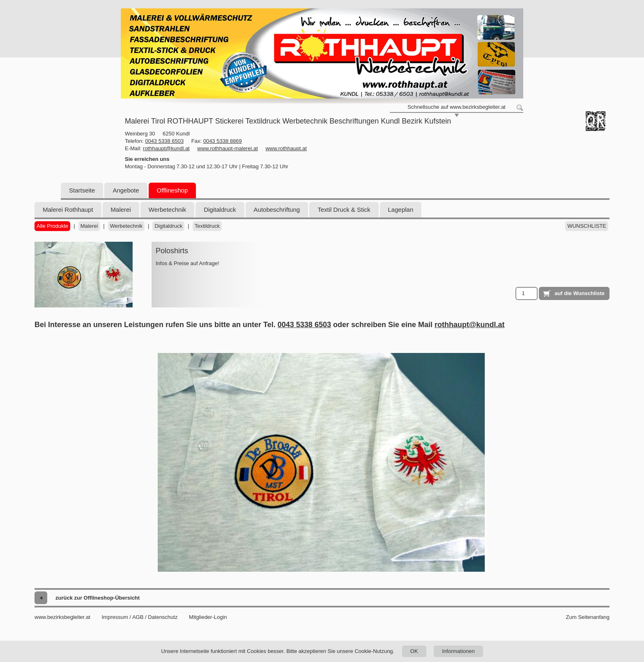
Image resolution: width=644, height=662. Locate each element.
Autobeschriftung (277, 210)
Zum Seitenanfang (588, 617)
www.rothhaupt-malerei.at (227, 148)
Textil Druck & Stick (344, 210)
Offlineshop (172, 190)
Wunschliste (587, 226)
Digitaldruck (220, 210)
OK (414, 651)
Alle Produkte (52, 226)
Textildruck (207, 226)
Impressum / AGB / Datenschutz (139, 617)
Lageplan (401, 210)
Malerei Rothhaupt (68, 210)
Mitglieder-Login (208, 617)
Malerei (121, 210)
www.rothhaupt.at (286, 148)
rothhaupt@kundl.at (166, 148)
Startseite (82, 190)
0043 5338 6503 (164, 141)
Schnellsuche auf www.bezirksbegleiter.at (456, 107)
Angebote (126, 190)
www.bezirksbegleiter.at (62, 617)
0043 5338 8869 (223, 141)
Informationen (458, 651)
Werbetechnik (167, 210)
